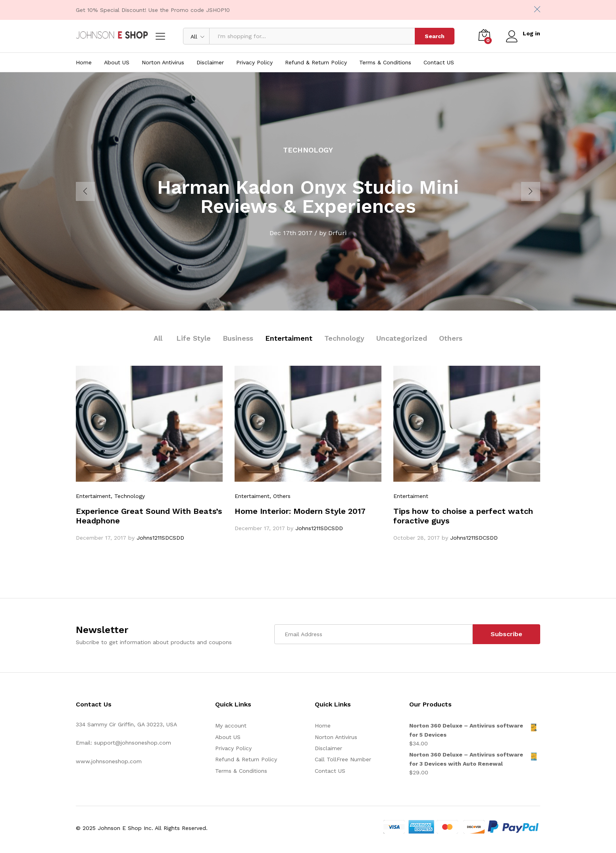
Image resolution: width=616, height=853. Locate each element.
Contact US (439, 62)
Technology (344, 338)
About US (117, 62)
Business (238, 338)
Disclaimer (210, 62)
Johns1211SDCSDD (160, 538)
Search (435, 36)
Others (451, 338)
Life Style (193, 338)
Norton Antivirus (163, 62)
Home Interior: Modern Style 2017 (300, 511)
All (158, 338)
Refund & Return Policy (316, 62)
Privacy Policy (254, 62)
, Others (280, 496)
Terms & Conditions (385, 62)
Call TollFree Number (343, 759)
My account (231, 726)
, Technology (128, 496)
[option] (308, 191)
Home (84, 62)
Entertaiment (289, 338)
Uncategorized (402, 338)
